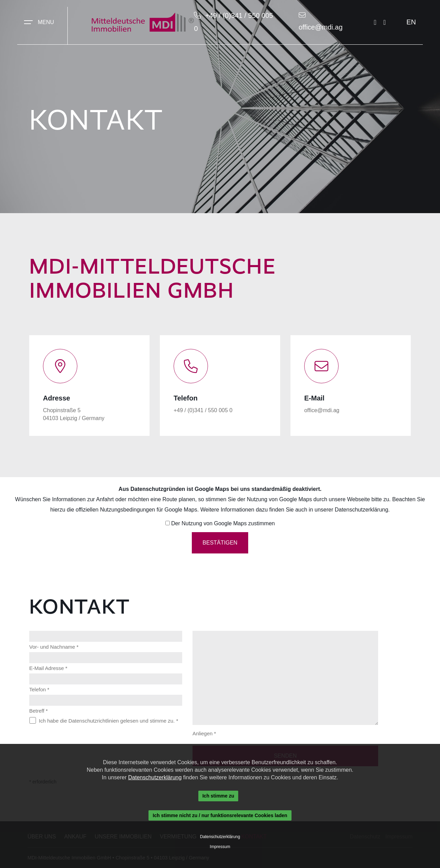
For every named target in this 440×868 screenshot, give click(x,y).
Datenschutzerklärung (362, 510)
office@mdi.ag (321, 27)
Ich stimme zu (218, 796)
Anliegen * (204, 733)
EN (411, 22)
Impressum (220, 847)
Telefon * (39, 689)
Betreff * (38, 711)
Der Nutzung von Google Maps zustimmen (223, 523)
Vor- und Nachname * (54, 647)
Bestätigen (220, 543)
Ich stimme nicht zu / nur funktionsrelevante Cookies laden (220, 815)
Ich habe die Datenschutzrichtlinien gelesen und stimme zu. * (108, 721)
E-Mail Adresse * (48, 668)
